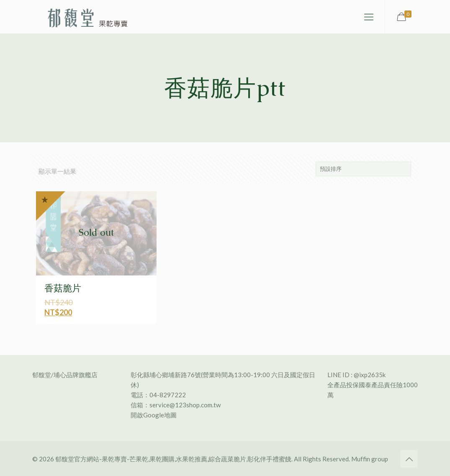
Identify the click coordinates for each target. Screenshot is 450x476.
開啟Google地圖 (154, 415)
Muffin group (370, 459)
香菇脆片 (63, 288)
